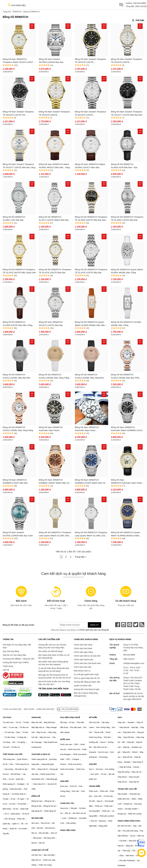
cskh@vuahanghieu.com (134, 663)
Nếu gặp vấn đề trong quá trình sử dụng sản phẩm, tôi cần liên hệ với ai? (55, 676)
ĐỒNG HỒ (36, 796)
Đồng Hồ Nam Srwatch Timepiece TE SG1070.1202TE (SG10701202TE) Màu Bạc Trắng (126, 61)
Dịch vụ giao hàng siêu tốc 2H (87, 678)
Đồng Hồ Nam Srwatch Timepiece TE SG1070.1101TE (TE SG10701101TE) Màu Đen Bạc (18, 113)
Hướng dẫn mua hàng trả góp (87, 689)
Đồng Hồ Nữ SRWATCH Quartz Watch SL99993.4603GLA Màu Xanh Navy (126, 534)
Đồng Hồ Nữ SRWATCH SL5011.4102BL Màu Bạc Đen (17, 376)
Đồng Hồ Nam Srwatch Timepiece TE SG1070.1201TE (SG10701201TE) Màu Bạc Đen (91, 61)
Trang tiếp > (80, 557)
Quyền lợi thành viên (83, 686)
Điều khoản (29, 709)
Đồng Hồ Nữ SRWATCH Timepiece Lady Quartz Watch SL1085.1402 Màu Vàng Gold (55, 534)
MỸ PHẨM (93, 717)
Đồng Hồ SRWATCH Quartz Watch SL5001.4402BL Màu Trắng (127, 271)
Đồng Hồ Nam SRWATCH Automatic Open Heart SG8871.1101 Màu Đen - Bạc (52, 429)
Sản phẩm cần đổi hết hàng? (51, 651)
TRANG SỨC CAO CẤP (127, 789)
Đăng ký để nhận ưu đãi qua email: (19, 625)
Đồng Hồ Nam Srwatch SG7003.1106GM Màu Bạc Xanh (18, 534)
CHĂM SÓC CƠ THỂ (40, 850)
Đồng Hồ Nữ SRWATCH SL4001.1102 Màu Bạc (14, 218)
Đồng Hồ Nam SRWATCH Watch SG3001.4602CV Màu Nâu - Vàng (54, 166)
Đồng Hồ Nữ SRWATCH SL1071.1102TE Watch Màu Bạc (54, 218)
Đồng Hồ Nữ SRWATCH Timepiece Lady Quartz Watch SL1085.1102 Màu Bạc (91, 534)
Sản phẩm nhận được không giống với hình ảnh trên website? (53, 663)
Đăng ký (95, 625)
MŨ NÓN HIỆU (37, 818)
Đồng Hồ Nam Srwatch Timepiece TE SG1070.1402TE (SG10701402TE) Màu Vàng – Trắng (54, 113)
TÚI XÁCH (7, 717)
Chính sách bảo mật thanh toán (87, 663)
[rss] (142, 625)
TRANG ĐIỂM (95, 786)
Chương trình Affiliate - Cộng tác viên (19, 659)
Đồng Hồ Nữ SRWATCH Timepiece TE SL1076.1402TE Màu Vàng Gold (19, 271)
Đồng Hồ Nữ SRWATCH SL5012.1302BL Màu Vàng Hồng (18, 429)
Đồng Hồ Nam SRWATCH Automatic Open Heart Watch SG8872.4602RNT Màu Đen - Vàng (127, 482)
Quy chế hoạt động (11, 651)
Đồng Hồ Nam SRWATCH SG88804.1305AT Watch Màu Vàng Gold (55, 482)
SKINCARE (36, 717)
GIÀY (120, 717)
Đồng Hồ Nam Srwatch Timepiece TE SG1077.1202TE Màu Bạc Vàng (19, 166)
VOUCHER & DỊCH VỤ (41, 754)
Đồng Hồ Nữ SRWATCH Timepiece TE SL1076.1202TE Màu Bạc (55, 271)
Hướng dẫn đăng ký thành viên (87, 682)
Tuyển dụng (8, 666)
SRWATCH (17, 12)
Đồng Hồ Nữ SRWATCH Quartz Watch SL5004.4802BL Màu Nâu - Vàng (91, 324)
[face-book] (118, 625)
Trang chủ (7, 12)
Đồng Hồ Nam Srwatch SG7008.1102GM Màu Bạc (51, 61)
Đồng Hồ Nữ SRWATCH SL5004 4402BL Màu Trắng (126, 324)
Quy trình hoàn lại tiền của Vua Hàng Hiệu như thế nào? (54, 683)
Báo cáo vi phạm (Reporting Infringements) (86, 694)
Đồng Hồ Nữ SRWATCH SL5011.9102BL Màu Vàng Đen (89, 376)
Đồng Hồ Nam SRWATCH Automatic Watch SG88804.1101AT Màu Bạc (127, 429)
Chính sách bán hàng (83, 645)
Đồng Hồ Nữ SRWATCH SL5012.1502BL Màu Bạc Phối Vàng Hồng (125, 376)
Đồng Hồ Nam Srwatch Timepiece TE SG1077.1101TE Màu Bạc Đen (127, 113)
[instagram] (124, 625)
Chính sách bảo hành (83, 648)
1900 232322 (141, 6)
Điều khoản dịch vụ (82, 671)
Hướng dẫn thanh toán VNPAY (16, 662)
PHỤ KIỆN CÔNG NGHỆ (70, 717)
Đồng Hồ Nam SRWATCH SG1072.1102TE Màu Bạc (51, 324)
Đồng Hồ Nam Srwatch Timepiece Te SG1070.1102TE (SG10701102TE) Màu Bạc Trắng (91, 113)
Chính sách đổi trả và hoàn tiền (87, 656)
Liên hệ (6, 670)
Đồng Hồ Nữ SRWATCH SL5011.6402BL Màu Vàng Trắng (54, 376)
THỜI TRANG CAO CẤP (13, 754)
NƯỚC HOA (65, 739)
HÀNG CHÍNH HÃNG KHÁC (129, 821)
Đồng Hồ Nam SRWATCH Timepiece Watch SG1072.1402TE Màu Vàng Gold (19, 61)
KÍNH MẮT (65, 781)
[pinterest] (130, 625)
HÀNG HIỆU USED (68, 830)
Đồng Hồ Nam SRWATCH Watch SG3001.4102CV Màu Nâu (90, 166)
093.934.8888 (140, 3)
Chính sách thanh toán (84, 660)
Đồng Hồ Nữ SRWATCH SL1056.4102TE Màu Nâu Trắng (18, 324)
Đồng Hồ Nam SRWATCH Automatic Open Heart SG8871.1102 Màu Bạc (87, 429)
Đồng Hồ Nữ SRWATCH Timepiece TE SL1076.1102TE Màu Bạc (91, 271)
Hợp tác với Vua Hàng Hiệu (14, 655)
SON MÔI (93, 764)
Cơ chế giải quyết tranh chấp (86, 674)
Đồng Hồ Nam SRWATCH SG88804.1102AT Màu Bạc (15, 481)
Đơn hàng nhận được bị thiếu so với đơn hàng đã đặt (54, 656)
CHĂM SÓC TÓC (67, 803)
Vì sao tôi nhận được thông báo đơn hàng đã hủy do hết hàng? (54, 670)
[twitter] (136, 625)
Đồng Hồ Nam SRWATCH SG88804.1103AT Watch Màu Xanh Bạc (91, 482)
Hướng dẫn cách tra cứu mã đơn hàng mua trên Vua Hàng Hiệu (52, 646)
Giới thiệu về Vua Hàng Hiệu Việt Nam (17, 646)
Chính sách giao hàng (83, 652)
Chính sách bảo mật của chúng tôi (94, 630)
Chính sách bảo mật (82, 667)
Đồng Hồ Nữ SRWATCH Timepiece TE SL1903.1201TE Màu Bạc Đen (91, 218)
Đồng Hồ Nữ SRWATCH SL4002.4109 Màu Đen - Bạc (124, 166)
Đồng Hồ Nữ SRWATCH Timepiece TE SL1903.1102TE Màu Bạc (127, 218)
